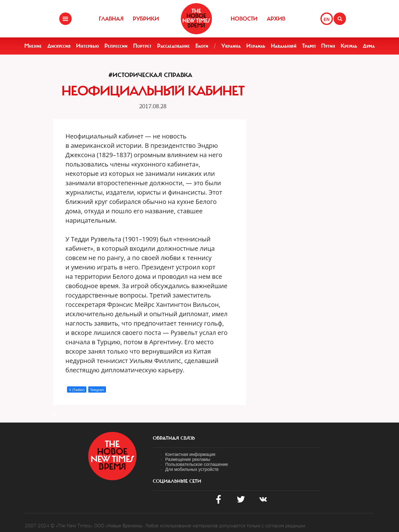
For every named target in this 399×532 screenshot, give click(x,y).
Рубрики (146, 19)
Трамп (309, 46)
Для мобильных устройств (192, 469)
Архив (276, 19)
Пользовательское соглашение (197, 464)
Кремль (349, 46)
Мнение (33, 46)
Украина (231, 46)
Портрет (142, 46)
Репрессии (116, 46)
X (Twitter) (77, 390)
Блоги (202, 46)
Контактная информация (190, 454)
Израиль (256, 46)
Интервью (88, 46)
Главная (111, 19)
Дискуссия (59, 46)
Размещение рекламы (188, 459)
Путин (328, 46)
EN (327, 19)
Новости (244, 19)
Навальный (284, 46)
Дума (369, 46)
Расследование (173, 46)
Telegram (97, 390)
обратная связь (174, 438)
